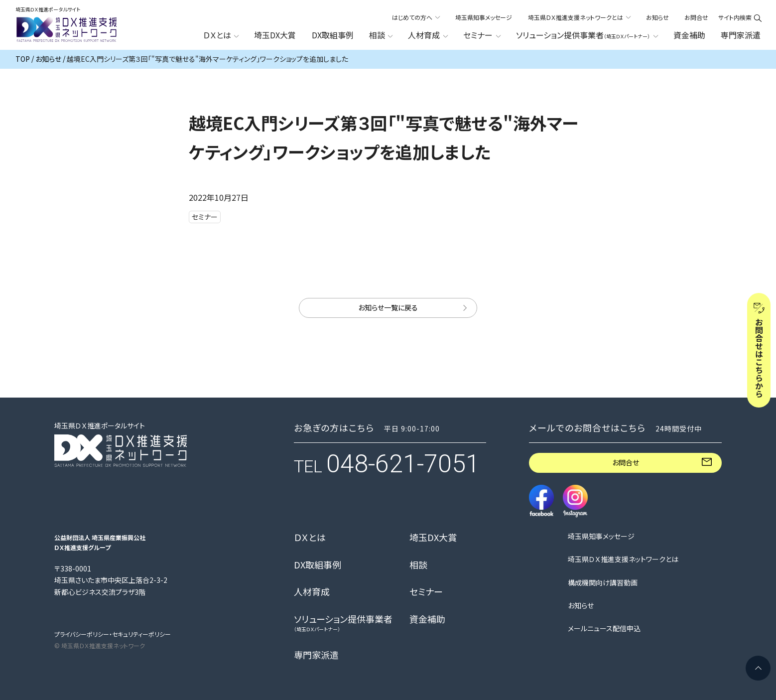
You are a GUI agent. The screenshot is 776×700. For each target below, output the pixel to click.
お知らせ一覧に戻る (388, 307)
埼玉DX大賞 (275, 35)
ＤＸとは (310, 538)
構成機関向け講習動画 (603, 583)
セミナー (426, 592)
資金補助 (689, 35)
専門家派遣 (741, 35)
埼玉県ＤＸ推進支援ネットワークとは (623, 559)
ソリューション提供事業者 (343, 623)
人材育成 (312, 592)
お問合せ (696, 17)
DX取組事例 (333, 35)
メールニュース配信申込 (604, 629)
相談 (418, 565)
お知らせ (657, 17)
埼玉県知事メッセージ (484, 17)
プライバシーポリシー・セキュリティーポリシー (113, 634)
